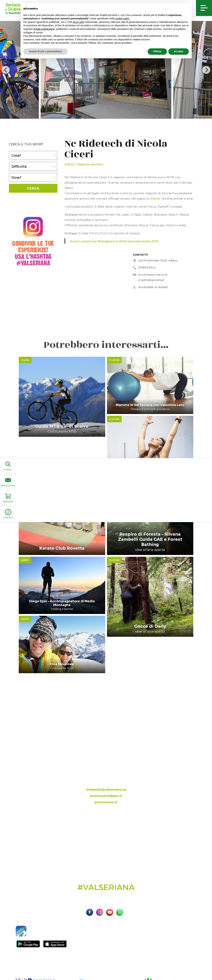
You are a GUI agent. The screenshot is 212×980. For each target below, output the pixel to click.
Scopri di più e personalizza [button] (45, 51)
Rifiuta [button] (157, 51)
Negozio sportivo (90, 164)
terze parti (78, 22)
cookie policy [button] (122, 18)
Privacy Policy (157, 962)
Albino (70, 164)
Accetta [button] (179, 51)
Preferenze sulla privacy (181, 962)
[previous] (6, 70)
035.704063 (109, 731)
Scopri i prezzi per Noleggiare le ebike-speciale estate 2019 (114, 241)
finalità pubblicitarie (44, 29)
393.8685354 (110, 737)
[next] (206, 70)
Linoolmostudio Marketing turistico (106, 966)
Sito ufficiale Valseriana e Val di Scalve (28, 962)
